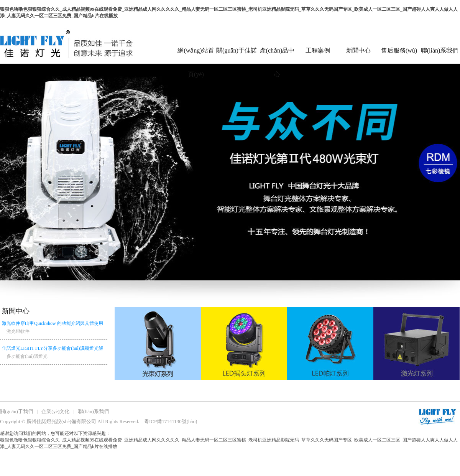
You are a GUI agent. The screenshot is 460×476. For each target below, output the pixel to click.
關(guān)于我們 (16, 411)
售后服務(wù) (399, 50)
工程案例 (318, 50)
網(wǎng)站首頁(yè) (196, 55)
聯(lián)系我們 (440, 50)
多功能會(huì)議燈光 (27, 356)
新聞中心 (358, 50)
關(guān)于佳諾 (237, 50)
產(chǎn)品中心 (277, 55)
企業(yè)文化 (55, 411)
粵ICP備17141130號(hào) (171, 421)
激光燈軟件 (18, 331)
